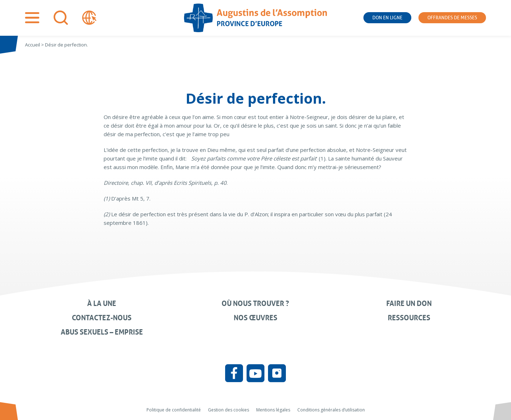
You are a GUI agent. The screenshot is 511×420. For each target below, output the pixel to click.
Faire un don (409, 303)
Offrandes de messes (452, 18)
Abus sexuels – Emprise (102, 332)
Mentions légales (273, 410)
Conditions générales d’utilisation (331, 410)
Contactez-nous (102, 318)
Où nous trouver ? (255, 303)
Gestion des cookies (229, 410)
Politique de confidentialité (174, 410)
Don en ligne (387, 18)
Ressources (409, 318)
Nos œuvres (255, 318)
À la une (102, 303)
